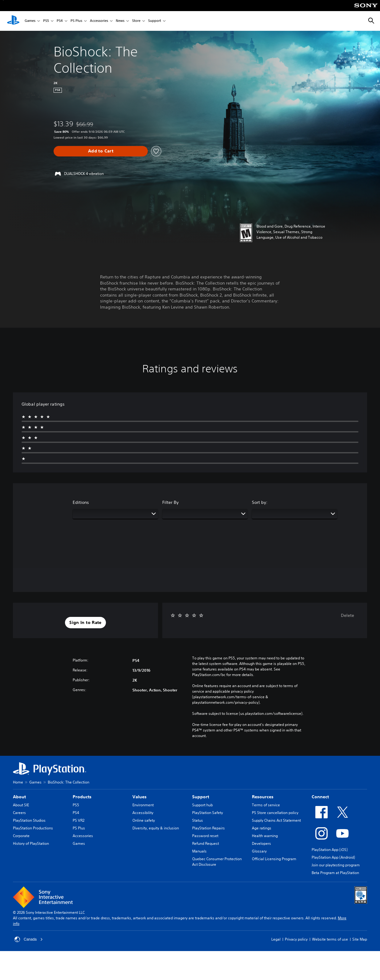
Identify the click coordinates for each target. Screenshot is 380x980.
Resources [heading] (263, 797)
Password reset (205, 836)
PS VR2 (79, 820)
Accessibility (143, 813)
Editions (81, 502)
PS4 (60, 21)
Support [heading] (201, 797)
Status (198, 820)
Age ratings (262, 828)
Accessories (99, 21)
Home (18, 782)
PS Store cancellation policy (275, 813)
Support (155, 21)
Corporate (21, 836)
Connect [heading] (320, 797)
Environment (143, 805)
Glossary (259, 851)
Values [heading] (139, 797)
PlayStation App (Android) (333, 857)
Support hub (202, 805)
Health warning (265, 836)
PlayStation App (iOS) (330, 850)
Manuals (199, 851)
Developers (261, 843)
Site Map (360, 939)
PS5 (46, 21)
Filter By (170, 502)
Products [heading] (82, 797)
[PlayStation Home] (13, 21)
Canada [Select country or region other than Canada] (29, 939)
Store (136, 21)
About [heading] (19, 797)
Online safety (144, 820)
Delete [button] (348, 615)
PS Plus (76, 21)
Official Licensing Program (274, 859)
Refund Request (206, 843)
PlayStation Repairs (208, 828)
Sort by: (260, 502)
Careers (19, 813)
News (120, 21)
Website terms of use (330, 939)
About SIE (21, 805)
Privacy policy (296, 939)
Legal (276, 939)
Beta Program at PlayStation (335, 873)
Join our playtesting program (336, 865)
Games (30, 21)
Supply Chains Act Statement (276, 820)
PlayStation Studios (29, 820)
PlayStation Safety (208, 813)
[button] (85, 623)
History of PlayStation (31, 843)
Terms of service (266, 805)
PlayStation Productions (33, 828)
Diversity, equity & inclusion (156, 828)
